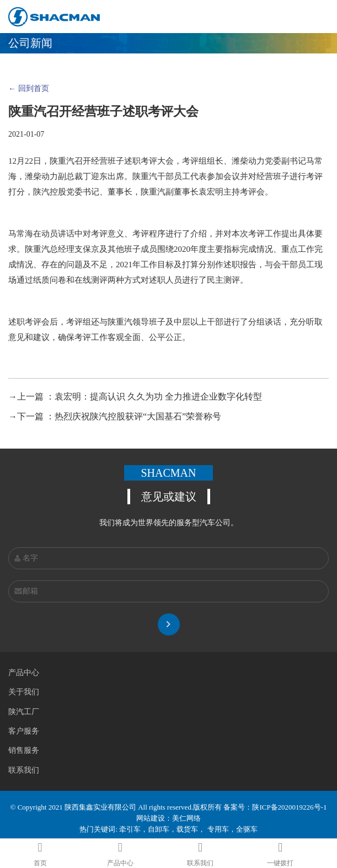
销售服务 (24, 750)
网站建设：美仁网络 (169, 818)
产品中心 (24, 673)
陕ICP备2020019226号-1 (289, 807)
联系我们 (24, 770)
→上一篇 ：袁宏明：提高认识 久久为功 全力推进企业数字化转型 (135, 397)
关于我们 (24, 692)
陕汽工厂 (24, 712)
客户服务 (24, 731)
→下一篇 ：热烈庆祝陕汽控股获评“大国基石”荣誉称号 (115, 416)
